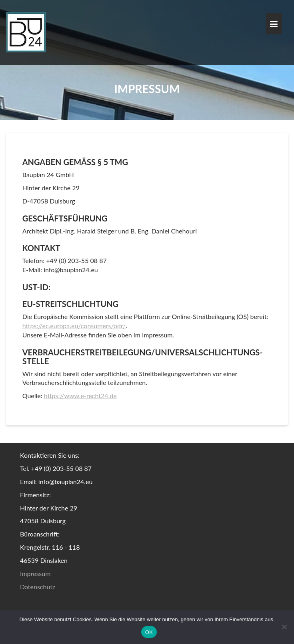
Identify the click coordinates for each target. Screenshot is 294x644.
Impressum (35, 573)
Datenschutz (38, 587)
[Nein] (284, 627)
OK (149, 632)
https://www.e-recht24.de (80, 396)
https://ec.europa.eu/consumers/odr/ (74, 326)
